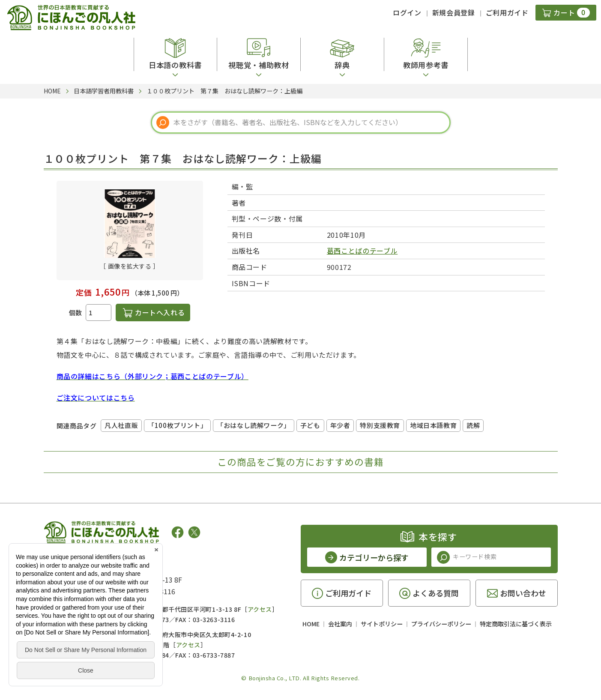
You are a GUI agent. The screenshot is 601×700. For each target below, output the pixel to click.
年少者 (340, 425)
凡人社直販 (121, 425)
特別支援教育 (380, 425)
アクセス (260, 609)
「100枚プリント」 (177, 425)
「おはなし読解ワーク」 (254, 425)
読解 (473, 425)
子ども (310, 425)
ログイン (407, 12)
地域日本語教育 (433, 425)
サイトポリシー (382, 624)
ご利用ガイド (507, 12)
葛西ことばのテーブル (362, 251)
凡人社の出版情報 (79, 559)
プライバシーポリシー (441, 624)
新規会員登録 (454, 12)
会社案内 (340, 624)
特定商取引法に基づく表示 (516, 624)
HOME (311, 624)
